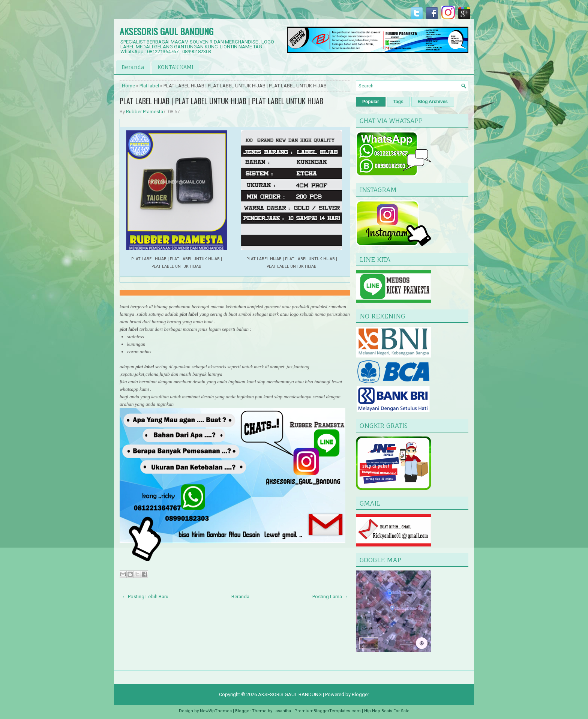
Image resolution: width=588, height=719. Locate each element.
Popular (371, 102)
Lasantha (282, 711)
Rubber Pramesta (145, 112)
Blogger (360, 694)
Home (128, 86)
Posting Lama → (330, 597)
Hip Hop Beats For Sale (387, 711)
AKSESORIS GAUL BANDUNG (166, 31)
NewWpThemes (216, 711)
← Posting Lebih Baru (145, 597)
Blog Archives (433, 102)
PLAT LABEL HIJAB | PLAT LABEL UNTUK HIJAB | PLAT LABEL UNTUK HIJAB (221, 101)
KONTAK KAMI (175, 67)
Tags (398, 102)
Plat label (149, 86)
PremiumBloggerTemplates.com (328, 711)
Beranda (133, 67)
